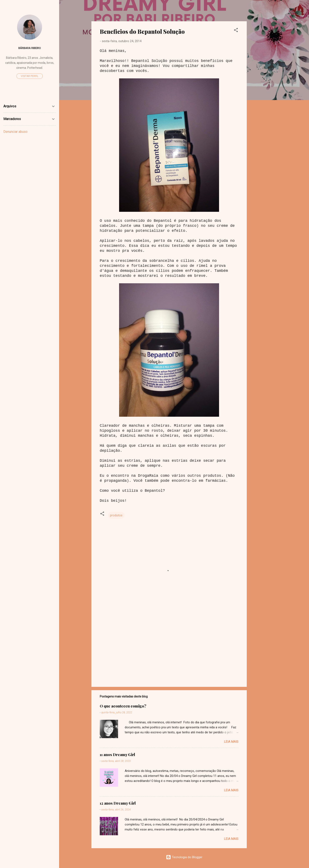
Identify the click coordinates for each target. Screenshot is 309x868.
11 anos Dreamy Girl (117, 755)
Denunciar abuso (15, 132)
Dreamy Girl (116, 10)
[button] (236, 31)
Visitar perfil (30, 76)
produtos (116, 515)
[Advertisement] (263, 84)
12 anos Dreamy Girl (118, 803)
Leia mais (231, 742)
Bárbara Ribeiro (30, 48)
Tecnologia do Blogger (184, 857)
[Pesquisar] (274, 11)
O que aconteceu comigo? (123, 706)
